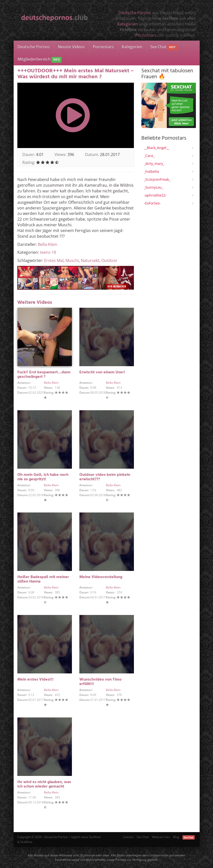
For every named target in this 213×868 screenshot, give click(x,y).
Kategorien (128, 24)
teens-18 (48, 252)
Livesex (128, 837)
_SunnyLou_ (153, 187)
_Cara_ (149, 156)
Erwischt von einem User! (102, 372)
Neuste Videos (71, 47)
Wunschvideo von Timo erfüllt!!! (100, 682)
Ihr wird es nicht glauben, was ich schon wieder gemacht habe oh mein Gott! (44, 787)
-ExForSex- (152, 203)
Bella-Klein (48, 244)
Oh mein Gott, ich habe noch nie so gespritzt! (43, 477)
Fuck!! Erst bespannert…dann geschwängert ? (44, 375)
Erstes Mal (54, 260)
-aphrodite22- (155, 195)
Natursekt (90, 260)
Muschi (72, 260)
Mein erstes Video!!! (35, 680)
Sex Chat (164, 47)
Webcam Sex (161, 837)
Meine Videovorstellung (101, 577)
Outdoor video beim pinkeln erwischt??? (105, 477)
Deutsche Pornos (135, 13)
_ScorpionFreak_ (157, 179)
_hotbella (151, 171)
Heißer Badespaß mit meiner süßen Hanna (43, 579)
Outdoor (109, 260)
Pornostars (146, 35)
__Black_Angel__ (157, 148)
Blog (176, 837)
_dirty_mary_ (154, 164)
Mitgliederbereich (40, 60)
